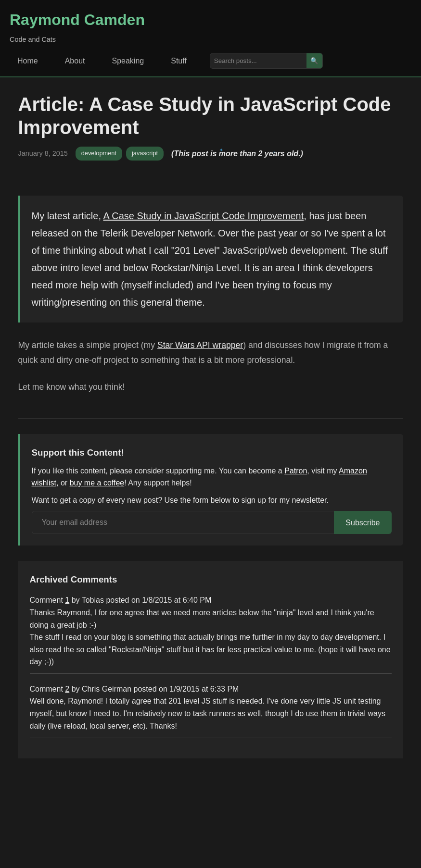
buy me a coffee (97, 483)
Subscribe (363, 523)
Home (28, 61)
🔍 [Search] (314, 61)
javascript (145, 153)
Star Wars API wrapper (200, 345)
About (75, 61)
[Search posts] (258, 61)
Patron (296, 471)
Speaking (128, 61)
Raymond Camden (77, 20)
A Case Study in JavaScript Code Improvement (203, 216)
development (99, 153)
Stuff (179, 61)
